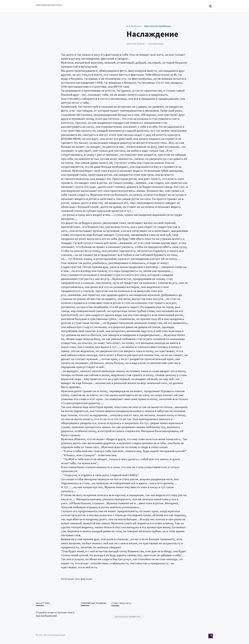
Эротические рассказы (49, 5)
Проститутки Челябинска (127, 634)
